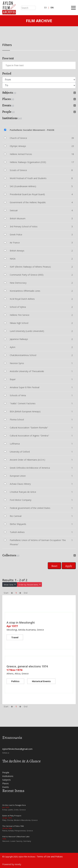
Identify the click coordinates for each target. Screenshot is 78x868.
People (6, 772)
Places (6, 783)
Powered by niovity (12, 864)
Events (6, 787)
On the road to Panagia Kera (14, 805)
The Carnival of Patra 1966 (13, 826)
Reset (54, 566)
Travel (15, 637)
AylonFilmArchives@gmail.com (17, 749)
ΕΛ (45, 8)
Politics (15, 681)
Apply (69, 566)
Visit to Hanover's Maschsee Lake (16, 837)
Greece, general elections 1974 (27, 666)
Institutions (8, 776)
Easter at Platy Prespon (12, 816)
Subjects (7, 780)
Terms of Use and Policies (50, 857)
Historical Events (41, 681)
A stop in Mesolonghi (21, 622)
